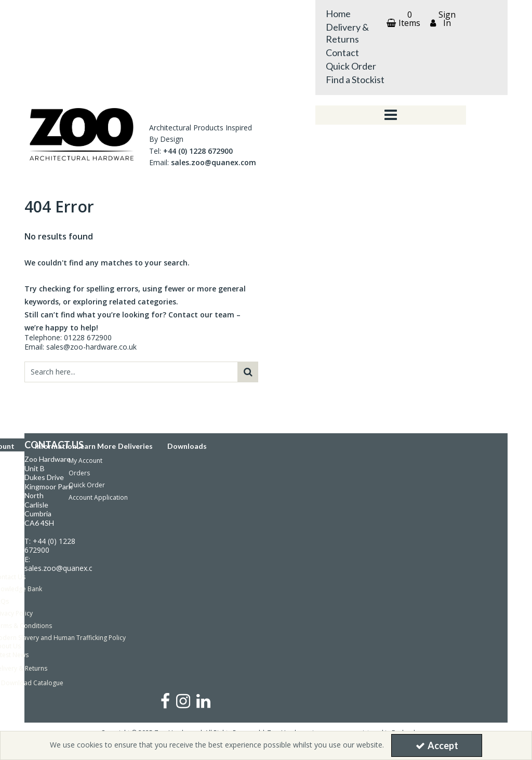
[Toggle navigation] (391, 115)
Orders (79, 473)
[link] (165, 701)
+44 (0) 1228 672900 (198, 151)
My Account (85, 461)
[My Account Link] (442, 19)
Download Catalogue (32, 683)
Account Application (98, 497)
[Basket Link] (402, 19)
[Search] (131, 372)
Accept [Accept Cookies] (437, 745)
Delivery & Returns (347, 33)
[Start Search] (248, 372)
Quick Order (351, 66)
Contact (342, 52)
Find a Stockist (355, 79)
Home (338, 14)
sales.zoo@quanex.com (214, 162)
